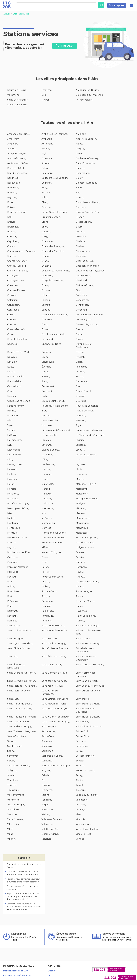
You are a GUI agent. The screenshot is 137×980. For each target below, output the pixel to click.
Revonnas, (81, 611)
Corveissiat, (47, 320)
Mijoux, (11, 513)
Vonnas (80, 839)
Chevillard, (82, 280)
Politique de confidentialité (17, 975)
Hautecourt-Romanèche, (55, 406)
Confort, (46, 305)
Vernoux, (81, 805)
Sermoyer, (13, 756)
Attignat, (46, 163)
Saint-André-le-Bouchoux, (56, 630)
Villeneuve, (48, 824)
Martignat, (13, 499)
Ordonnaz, (13, 557)
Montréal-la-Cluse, (17, 538)
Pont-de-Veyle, (84, 591)
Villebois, (80, 819)
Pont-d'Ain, (13, 591)
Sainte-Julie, (48, 736)
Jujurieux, (13, 430)
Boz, (10, 217)
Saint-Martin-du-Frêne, (54, 704)
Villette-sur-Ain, (50, 829)
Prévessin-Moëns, (85, 601)
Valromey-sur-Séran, (87, 795)
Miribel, (45, 100)
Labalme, (46, 440)
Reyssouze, (48, 616)
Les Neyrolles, (15, 464)
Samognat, (47, 741)
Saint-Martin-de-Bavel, (19, 704)
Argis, (44, 153)
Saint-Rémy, (82, 722)
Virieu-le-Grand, (50, 834)
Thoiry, (79, 780)
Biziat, (10, 202)
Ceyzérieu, (13, 241)
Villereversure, (84, 824)
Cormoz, (12, 320)
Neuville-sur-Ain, (85, 543)
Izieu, (10, 420)
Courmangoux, (84, 320)
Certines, (12, 237)
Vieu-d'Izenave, (16, 819)
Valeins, (45, 795)
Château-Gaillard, (17, 266)
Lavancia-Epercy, (51, 450)
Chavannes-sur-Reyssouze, (90, 271)
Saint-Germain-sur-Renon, (22, 681)
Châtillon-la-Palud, (17, 271)
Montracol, (82, 533)
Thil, (44, 780)
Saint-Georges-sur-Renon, (21, 673)
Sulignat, (12, 770)
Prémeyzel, (13, 601)
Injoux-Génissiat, (85, 411)
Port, (10, 596)
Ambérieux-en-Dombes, (55, 134)
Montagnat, (14, 523)
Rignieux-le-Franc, (86, 616)
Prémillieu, (47, 601)
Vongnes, (46, 839)
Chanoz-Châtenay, (17, 261)
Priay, (10, 606)
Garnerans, (82, 381)
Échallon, (12, 362)
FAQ (50, 975)
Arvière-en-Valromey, (87, 158)
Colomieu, (13, 300)
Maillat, (11, 484)
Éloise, (79, 362)
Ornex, (45, 557)
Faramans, (81, 367)
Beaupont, (47, 173)
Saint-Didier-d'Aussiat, (19, 648)
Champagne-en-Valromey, (22, 251)
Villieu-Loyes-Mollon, (87, 829)
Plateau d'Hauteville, (87, 582)
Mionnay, (81, 513)
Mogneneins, (83, 518)
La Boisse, (12, 435)
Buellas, (12, 232)
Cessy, (45, 237)
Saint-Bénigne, (15, 639)
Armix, (79, 153)
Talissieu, (46, 775)
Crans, (45, 324)
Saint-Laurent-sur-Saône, (55, 699)
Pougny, (46, 596)
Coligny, (46, 295)
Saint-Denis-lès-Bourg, (88, 643)
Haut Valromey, (16, 406)
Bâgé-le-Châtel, (16, 168)
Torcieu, (46, 785)
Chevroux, (13, 285)
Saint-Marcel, (83, 699)
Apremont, (47, 144)
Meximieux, (48, 508)
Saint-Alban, (14, 626)
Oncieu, (80, 552)
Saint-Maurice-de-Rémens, (22, 717)
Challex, (80, 246)
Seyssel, (80, 761)
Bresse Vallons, (84, 222)
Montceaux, (14, 528)
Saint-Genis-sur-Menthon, (90, 665)
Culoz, (79, 334)
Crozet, (11, 334)
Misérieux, (47, 518)
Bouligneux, (82, 207)
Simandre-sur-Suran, (19, 766)
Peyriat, (80, 572)
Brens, (45, 222)
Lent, (79, 460)
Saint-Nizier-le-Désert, (88, 717)
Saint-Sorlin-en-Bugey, (20, 727)
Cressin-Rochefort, (17, 329)
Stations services (21, 14)
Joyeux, (80, 425)
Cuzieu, (80, 339)
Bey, (78, 193)
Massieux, (47, 499)
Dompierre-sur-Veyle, (19, 352)
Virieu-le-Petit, (84, 834)
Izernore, (81, 416)
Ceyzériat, (81, 237)
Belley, (79, 178)
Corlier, (11, 315)
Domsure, (47, 352)
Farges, (45, 372)
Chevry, (46, 285)
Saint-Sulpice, (49, 727)
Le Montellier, (15, 455)
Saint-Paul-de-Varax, (18, 722)
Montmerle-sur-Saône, (54, 533)
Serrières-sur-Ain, (85, 756)
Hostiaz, (11, 411)
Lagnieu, (80, 440)
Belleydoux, (14, 183)
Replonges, (48, 611)
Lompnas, (47, 474)
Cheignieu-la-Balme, (53, 280)
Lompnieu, (82, 474)
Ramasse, (46, 606)
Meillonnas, (48, 503)
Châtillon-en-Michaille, (88, 266)
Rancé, (80, 606)
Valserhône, (14, 95)
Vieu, (79, 814)
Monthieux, (82, 528)
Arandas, (12, 149)
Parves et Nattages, (18, 567)
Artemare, (47, 158)
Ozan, (45, 562)
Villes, (10, 829)
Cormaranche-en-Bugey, (55, 315)
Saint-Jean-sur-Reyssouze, (90, 686)
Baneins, (80, 168)
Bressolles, (13, 227)
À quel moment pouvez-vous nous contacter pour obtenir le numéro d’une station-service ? (23, 896)
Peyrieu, (12, 577)
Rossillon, (46, 621)
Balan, (45, 168)
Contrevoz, (13, 310)
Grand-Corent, (84, 391)
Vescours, (12, 814)
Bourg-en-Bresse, (17, 90)
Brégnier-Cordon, (51, 217)
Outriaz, (80, 557)
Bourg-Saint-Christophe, (55, 212)
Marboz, (46, 489)
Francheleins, (14, 381)
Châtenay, (47, 266)
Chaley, (11, 246)
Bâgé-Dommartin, (86, 163)
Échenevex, (48, 362)
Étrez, (10, 367)
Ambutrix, (47, 139)
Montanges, (82, 523)
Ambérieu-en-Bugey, (87, 90)
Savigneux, (82, 746)
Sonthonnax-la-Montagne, (56, 766)
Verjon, (45, 805)
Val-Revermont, (16, 795)
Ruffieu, (80, 621)
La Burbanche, (49, 435)
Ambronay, (13, 139)
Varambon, (82, 800)
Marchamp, (82, 489)
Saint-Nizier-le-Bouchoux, (55, 717)
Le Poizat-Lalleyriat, (86, 455)
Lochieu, (12, 474)
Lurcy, (45, 479)
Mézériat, (81, 508)
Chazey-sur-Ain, (16, 280)
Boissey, (11, 207)
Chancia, (46, 256)
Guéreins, (81, 401)
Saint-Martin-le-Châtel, (20, 709)
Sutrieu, (12, 775)
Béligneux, (13, 178)
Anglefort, (13, 144)
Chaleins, (81, 241)
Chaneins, (81, 256)
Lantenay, (81, 445)
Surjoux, (46, 770)
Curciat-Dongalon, (17, 339)
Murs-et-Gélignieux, (87, 538)
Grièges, (12, 396)
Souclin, (80, 766)
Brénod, (12, 222)
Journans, (47, 425)
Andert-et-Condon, (86, 139)
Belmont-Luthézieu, (87, 183)
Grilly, (44, 396)
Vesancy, (80, 810)
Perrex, (45, 572)
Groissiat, (81, 396)
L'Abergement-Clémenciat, (56, 430)
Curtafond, (47, 339)
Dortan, (80, 352)
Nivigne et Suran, (85, 547)
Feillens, (80, 372)
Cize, (78, 290)
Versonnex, (47, 810)
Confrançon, (82, 305)
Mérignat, (81, 503)
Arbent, (46, 149)
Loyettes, (12, 479)
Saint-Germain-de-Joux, (54, 673)
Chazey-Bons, (83, 276)
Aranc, (79, 144)
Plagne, (46, 582)
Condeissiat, (14, 305)
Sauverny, (47, 746)
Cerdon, (80, 232)
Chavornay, (47, 276)
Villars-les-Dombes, (52, 819)
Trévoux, (81, 790)
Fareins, (11, 372)
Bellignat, (47, 183)
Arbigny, (80, 149)
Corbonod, (82, 310)
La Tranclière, (14, 440)
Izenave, (46, 416)
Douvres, (12, 357)
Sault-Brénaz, (15, 746)
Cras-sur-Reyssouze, (87, 324)
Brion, (45, 227)
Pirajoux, (80, 577)
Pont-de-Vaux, (49, 591)
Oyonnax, (47, 90)
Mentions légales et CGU (16, 971)
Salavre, (11, 741)
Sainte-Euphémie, (17, 736)
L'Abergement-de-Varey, (89, 430)
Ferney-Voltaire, (84, 100)
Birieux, (80, 197)
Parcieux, (81, 562)
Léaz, (10, 460)
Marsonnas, (82, 494)
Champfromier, (84, 251)
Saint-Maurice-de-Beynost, (56, 709)
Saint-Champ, (83, 639)
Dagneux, (13, 344)
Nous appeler (117, 5)
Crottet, (46, 329)
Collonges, (81, 295)
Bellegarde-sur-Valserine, (90, 95)
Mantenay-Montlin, (86, 484)
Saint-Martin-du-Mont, (88, 704)
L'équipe (52, 971)
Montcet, (46, 528)
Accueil (7, 14)
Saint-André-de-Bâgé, (88, 626)
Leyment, (81, 464)
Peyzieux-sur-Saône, (53, 577)
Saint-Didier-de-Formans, (55, 648)
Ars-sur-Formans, (16, 158)
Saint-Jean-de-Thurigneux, (22, 686)
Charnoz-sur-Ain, (85, 261)
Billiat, (45, 197)
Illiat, (44, 411)
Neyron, (12, 547)
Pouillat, (80, 596)
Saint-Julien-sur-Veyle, (88, 691)
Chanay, (11, 256)
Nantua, (12, 543)
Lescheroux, (48, 464)
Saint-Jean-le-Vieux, (52, 686)
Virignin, (12, 839)
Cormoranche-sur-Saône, (89, 315)
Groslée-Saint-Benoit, (19, 401)
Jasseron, (81, 420)
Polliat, (11, 587)
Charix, (45, 261)
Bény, (44, 188)
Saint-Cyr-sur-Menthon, (20, 643)
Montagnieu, (48, 523)
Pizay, (10, 582)
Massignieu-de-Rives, (87, 499)
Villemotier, (13, 824)
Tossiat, (80, 785)
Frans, (45, 381)
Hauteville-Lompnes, (87, 406)
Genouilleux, (14, 386)
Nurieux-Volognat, (52, 552)
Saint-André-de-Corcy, (19, 630)
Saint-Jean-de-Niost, (87, 681)
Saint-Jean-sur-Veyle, (19, 691)
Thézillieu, (13, 780)
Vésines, (46, 814)
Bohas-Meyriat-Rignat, (88, 202)
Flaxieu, (46, 377)
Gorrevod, (47, 391)
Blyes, (45, 202)
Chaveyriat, (13, 276)
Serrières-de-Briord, (52, 756)
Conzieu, (46, 310)
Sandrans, (81, 741)
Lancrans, (47, 445)
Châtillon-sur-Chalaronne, (56, 271)
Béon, (79, 188)
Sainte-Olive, (83, 736)
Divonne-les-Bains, (51, 344)
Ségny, (11, 751)
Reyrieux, (12, 616)
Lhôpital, (46, 469)
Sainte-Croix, (83, 731)
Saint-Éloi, (13, 657)
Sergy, (79, 751)
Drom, (45, 357)
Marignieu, (13, 494)
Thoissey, (12, 785)
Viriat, (10, 834)
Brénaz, (80, 217)
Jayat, (10, 425)
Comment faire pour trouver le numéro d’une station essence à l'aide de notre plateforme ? (24, 907)
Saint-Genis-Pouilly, (18, 100)
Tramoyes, (47, 790)
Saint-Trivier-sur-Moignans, (22, 731)
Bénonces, (13, 188)
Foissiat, (80, 377)
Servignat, (47, 761)
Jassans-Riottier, (50, 420)
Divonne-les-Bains (17, 105)
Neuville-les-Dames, (52, 543)
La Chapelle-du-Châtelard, (90, 435)
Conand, (46, 300)
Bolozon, (46, 207)
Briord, (79, 227)
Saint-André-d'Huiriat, (53, 626)
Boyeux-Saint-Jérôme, (88, 212)
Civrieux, (46, 290)
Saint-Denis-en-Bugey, (54, 643)
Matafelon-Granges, (18, 503)
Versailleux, (13, 810)
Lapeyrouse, (14, 450)
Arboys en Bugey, (17, 153)
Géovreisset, (48, 386)
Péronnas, (81, 567)
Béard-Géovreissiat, (18, 173)
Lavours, (80, 450)
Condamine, (82, 300)
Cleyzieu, (12, 295)
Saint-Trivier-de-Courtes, (89, 727)
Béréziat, (12, 193)
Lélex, (45, 460)
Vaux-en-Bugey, (16, 805)
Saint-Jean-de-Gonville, (54, 681)
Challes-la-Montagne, (53, 246)
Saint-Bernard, (49, 639)
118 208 (65, 46)
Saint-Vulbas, (49, 731)
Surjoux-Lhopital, (85, 770)
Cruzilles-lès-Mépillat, (53, 334)
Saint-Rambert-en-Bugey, (56, 722)
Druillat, (80, 357)
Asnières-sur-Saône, (18, 163)
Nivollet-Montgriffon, (19, 552)
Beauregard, (83, 173)
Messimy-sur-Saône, (18, 508)
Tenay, (79, 775)
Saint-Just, (13, 699)
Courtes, (12, 324)
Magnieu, (81, 479)
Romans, (12, 621)
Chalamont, (48, 241)
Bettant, (46, 193)
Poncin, (80, 587)
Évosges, (46, 367)
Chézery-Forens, (85, 285)
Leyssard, (12, 469)
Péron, (45, 567)
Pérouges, (13, 572)
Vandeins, (47, 800)
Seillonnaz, (47, 751)
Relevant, (12, 611)
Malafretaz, (48, 484)
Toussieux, (13, 790)
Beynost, (12, 197)
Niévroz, (46, 547)
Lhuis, (79, 469)
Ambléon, (81, 134)
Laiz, (10, 445)
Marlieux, (46, 494)
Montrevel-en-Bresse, (53, 538)
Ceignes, (46, 232)
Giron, (10, 391)
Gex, (44, 95)
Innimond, (13, 416)
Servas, (11, 761)
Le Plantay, (47, 455)
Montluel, (13, 533)
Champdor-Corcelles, (53, 251)
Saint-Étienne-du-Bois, (54, 657)
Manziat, (12, 489)
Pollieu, (46, 587)
